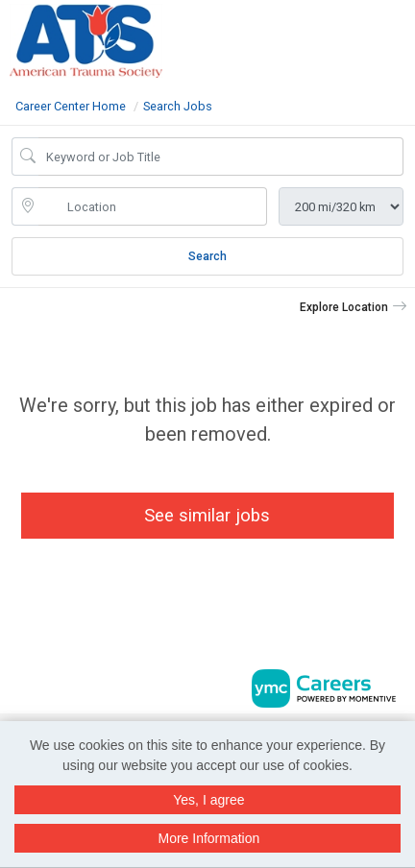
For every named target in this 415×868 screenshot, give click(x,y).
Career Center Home (71, 106)
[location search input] (153, 206)
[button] (409, 37)
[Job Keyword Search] (221, 157)
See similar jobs (207, 515)
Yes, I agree (208, 800)
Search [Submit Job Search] (207, 256)
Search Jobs (178, 106)
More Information (208, 838)
